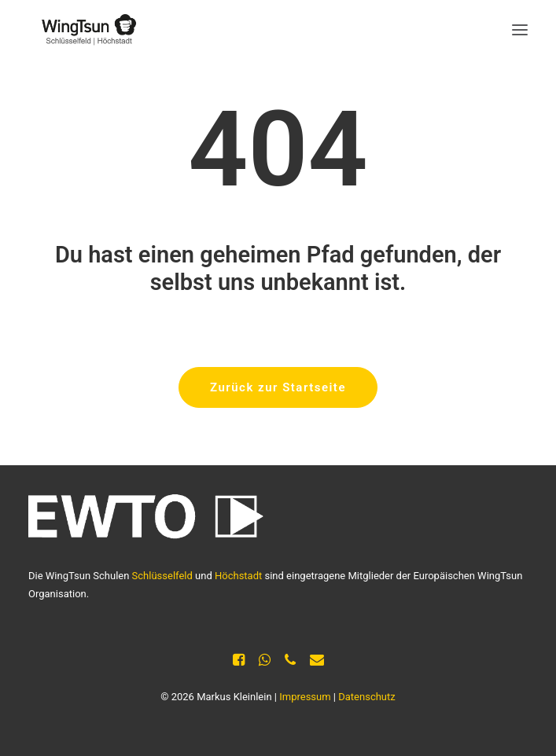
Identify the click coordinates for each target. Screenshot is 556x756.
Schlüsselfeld (162, 576)
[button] (520, 30)
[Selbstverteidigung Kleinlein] (83, 30)
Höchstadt (238, 576)
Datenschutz (366, 697)
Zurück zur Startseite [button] (278, 387)
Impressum (305, 697)
